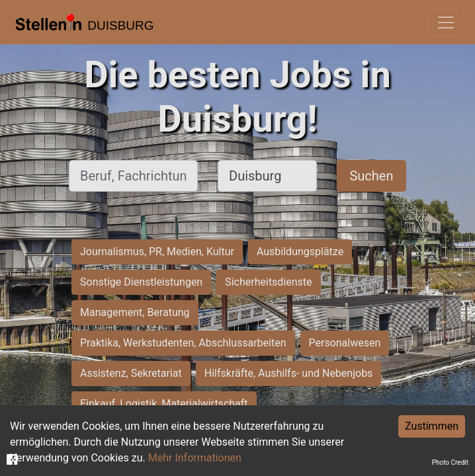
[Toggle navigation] (446, 22)
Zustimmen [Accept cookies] (432, 426)
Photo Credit (450, 462)
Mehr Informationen (195, 458)
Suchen (371, 176)
